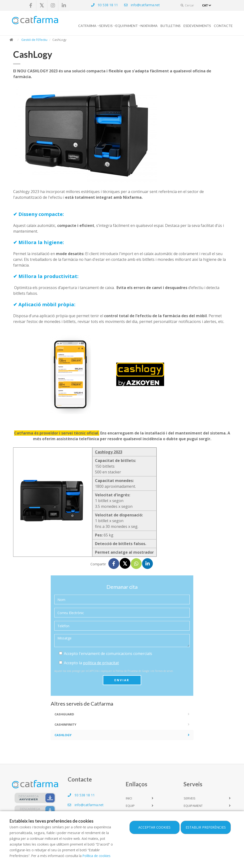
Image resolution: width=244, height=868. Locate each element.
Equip (130, 806)
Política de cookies (97, 856)
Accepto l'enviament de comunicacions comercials (106, 654)
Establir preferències (206, 827)
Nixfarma (149, 26)
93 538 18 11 (104, 5)
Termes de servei (164, 671)
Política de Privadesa (127, 671)
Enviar (122, 680)
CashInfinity (65, 724)
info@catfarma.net (142, 5)
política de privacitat (101, 663)
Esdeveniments (197, 26)
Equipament (127, 26)
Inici (129, 798)
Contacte (223, 26)
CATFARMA (87, 26)
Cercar (187, 5)
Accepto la (89, 663)
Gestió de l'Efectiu (34, 40)
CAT (207, 5)
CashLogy (63, 735)
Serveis (106, 26)
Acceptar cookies (154, 827)
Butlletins (171, 26)
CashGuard (64, 714)
